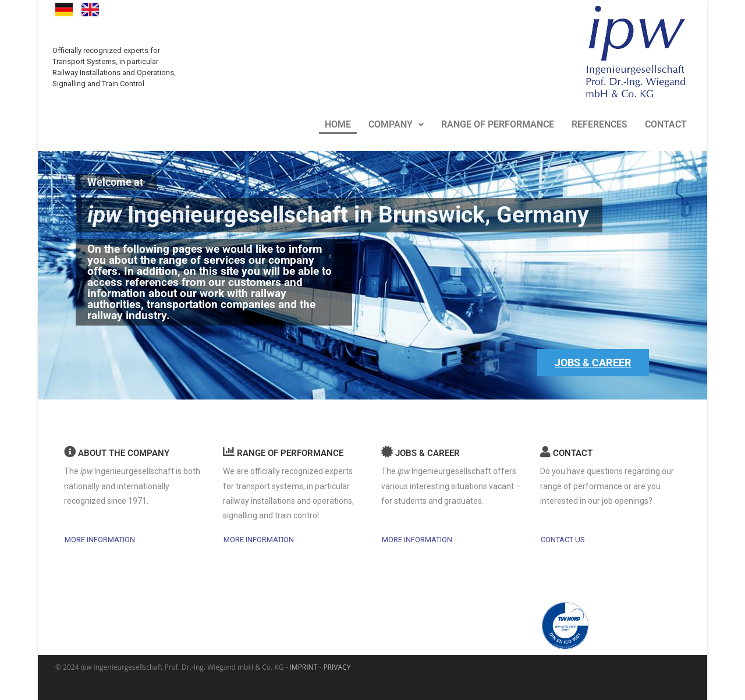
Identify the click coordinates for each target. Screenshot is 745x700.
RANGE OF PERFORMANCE (498, 123)
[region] (372, 272)
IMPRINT (304, 667)
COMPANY (396, 123)
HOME (338, 123)
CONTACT (666, 123)
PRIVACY (337, 667)
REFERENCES (599, 123)
